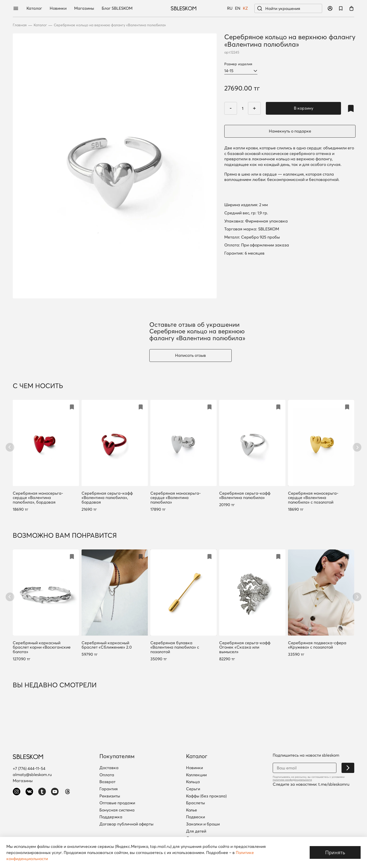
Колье (192, 810)
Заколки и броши (203, 824)
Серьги (193, 789)
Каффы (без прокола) (206, 796)
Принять (335, 852)
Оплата (107, 775)
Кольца (193, 782)
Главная (20, 25)
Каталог (34, 8)
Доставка (109, 768)
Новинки (58, 8)
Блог (117, 8)
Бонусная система (117, 810)
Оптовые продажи (117, 803)
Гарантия (109, 789)
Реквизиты (110, 796)
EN (238, 8)
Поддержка (111, 817)
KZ (245, 8)
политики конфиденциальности (292, 780)
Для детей (196, 831)
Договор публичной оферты (126, 824)
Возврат (107, 782)
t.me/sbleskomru (334, 784)
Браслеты (195, 803)
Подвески (195, 817)
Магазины (84, 8)
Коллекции (196, 775)
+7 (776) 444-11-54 (29, 768)
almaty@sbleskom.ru (32, 774)
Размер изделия (238, 64)
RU (230, 8)
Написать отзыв (191, 355)
